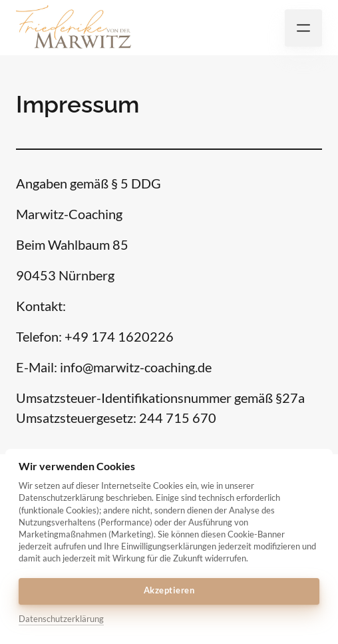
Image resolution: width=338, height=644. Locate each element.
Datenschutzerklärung (61, 619)
